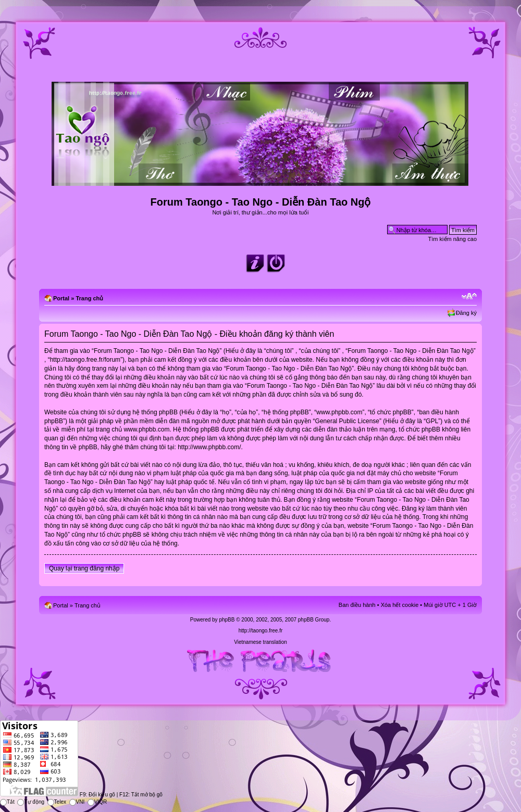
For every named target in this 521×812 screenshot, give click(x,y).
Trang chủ (89, 298)
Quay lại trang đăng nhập (84, 568)
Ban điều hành (357, 605)
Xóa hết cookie (400, 605)
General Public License (347, 421)
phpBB (227, 620)
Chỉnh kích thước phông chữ (469, 296)
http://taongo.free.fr (261, 631)
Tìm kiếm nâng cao (452, 239)
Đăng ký (466, 313)
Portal (61, 298)
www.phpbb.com (146, 429)
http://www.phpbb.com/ (209, 447)
